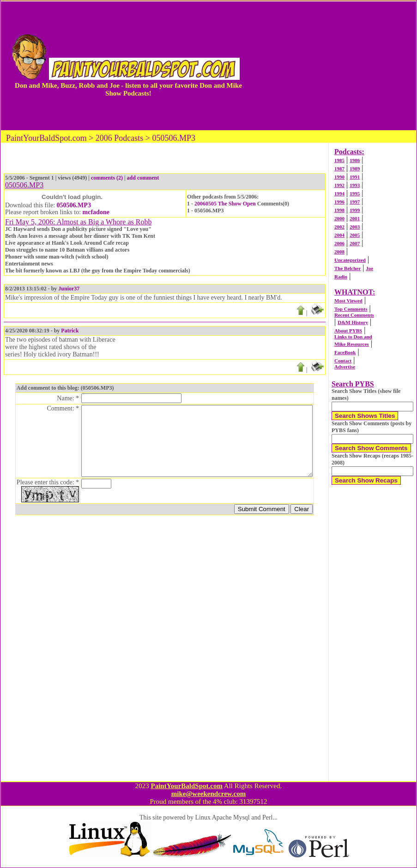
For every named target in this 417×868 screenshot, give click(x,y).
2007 (355, 243)
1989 (355, 169)
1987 (339, 169)
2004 (339, 235)
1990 (339, 177)
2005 (355, 235)
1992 (339, 185)
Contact (343, 361)
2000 (339, 218)
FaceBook (345, 352)
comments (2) (107, 178)
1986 (355, 160)
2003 (355, 227)
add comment (143, 178)
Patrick (70, 331)
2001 (355, 218)
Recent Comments (354, 315)
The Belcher (347, 268)
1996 (339, 202)
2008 (339, 252)
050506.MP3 (74, 205)
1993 (355, 185)
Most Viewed (348, 301)
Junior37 (69, 289)
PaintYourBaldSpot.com (186, 786)
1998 (339, 210)
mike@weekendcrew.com (209, 794)
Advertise (345, 367)
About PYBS (348, 331)
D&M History (353, 322)
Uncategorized (350, 260)
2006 (339, 243)
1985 (339, 160)
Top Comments (351, 309)
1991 (355, 177)
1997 (355, 202)
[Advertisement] (333, 66)
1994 (339, 193)
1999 (355, 210)
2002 (339, 227)
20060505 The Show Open (225, 204)
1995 (355, 193)
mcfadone (96, 212)
